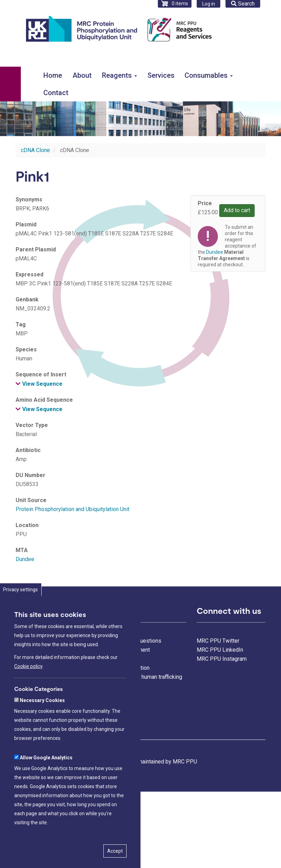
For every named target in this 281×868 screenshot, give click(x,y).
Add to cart (237, 210)
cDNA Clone (35, 150)
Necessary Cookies (42, 714)
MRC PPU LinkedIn (220, 650)
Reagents (120, 75)
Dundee (25, 559)
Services (161, 75)
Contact (56, 93)
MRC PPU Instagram (222, 659)
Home (53, 75)
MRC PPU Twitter (218, 641)
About (82, 75)
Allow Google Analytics (46, 771)
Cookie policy (28, 681)
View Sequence (42, 384)
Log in (209, 4)
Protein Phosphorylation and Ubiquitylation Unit (73, 509)
